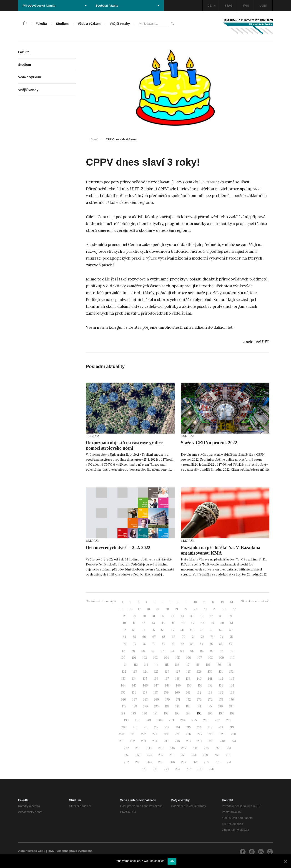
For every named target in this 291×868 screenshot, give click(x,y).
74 (222, 637)
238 (200, 741)
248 (195, 748)
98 (222, 651)
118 (198, 665)
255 (161, 755)
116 (177, 665)
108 (211, 658)
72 (202, 637)
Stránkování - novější (101, 601)
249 (207, 748)
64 (124, 637)
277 (200, 769)
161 (188, 693)
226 (188, 734)
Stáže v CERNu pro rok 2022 (209, 443)
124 (145, 672)
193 (177, 713)
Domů (94, 139)
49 (212, 623)
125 (156, 672)
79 (154, 644)
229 (222, 734)
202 (160, 720)
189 (134, 713)
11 (204, 602)
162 (199, 693)
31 (154, 616)
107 (200, 658)
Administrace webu (32, 851)
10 (195, 602)
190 (145, 713)
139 (188, 679)
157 (145, 693)
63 (231, 630)
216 (199, 727)
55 (153, 630)
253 (138, 755)
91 (153, 651)
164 (221, 693)
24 (205, 609)
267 (184, 762)
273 (155, 769)
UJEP (263, 6)
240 (222, 741)
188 (123, 713)
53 (134, 630)
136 (156, 679)
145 (134, 685)
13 (222, 602)
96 (202, 651)
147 (156, 685)
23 (196, 609)
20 (167, 609)
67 (154, 637)
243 (138, 748)
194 (188, 713)
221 (133, 734)
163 (210, 693)
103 (156, 658)
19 (158, 609)
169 (157, 700)
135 (145, 679)
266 (172, 762)
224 (166, 734)
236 (177, 741)
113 (146, 665)
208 (229, 720)
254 (149, 755)
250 (218, 748)
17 (139, 609)
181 (167, 706)
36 (202, 616)
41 (134, 623)
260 (217, 755)
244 (149, 748)
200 (138, 720)
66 (144, 637)
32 (163, 616)
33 (173, 616)
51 (232, 623)
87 (231, 644)
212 (156, 727)
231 (122, 741)
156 (134, 693)
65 (134, 637)
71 (193, 637)
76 (125, 644)
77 (135, 644)
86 (221, 644)
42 (143, 623)
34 (182, 616)
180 (156, 706)
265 (161, 762)
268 (195, 762)
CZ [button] (211, 6)
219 (232, 727)
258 (194, 755)
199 (126, 720)
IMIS (246, 6)
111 (126, 665)
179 (145, 706)
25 (215, 609)
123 (135, 672)
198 (232, 713)
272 (144, 769)
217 (210, 727)
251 (229, 748)
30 (144, 616)
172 (189, 700)
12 (213, 602)
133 (124, 679)
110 (232, 658)
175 (221, 700)
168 (145, 700)
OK (172, 861)
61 (211, 630)
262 (126, 762)
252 (127, 755)
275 (178, 769)
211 (146, 727)
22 (186, 609)
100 (123, 658)
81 (173, 644)
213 (167, 727)
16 (130, 609)
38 (221, 616)
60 (202, 630)
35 (192, 616)
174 (210, 700)
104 (167, 658)
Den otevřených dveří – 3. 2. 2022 (118, 548)
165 (232, 693)
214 (178, 727)
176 (232, 700)
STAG (229, 6)
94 (182, 651)
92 (162, 651)
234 (155, 741)
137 (167, 679)
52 (124, 630)
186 (221, 706)
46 (183, 623)
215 (189, 727)
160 (177, 693)
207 (217, 720)
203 (171, 720)
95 (192, 651)
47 (193, 623)
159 (166, 693)
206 (206, 720)
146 (145, 685)
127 (178, 672)
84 (202, 644)
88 (124, 651)
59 (192, 630)
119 (208, 665)
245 (161, 748)
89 (133, 651)
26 (225, 609)
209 (124, 727)
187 (231, 706)
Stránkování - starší (255, 601)
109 (222, 658)
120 (219, 665)
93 (172, 651)
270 (218, 762)
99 (231, 651)
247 (184, 748)
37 (211, 616)
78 (144, 644)
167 (135, 700)
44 (163, 623)
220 (122, 734)
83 (192, 644)
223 (155, 734)
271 (229, 762)
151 (200, 685)
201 (149, 720)
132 (231, 672)
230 (233, 734)
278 (211, 769)
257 (183, 755)
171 (178, 700)
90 (143, 651)
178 (135, 706)
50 (222, 623)
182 (177, 706)
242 (126, 748)
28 (125, 616)
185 (210, 706)
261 (228, 755)
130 (210, 672)
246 (172, 748)
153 (221, 685)
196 (210, 713)
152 (210, 685)
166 (124, 700)
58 (182, 630)
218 (221, 727)
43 (153, 623)
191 (156, 713)
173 (199, 700)
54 (144, 630)
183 (188, 706)
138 (177, 679)
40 (124, 623)
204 (183, 720)
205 (194, 720)
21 (177, 609)
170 (168, 700)
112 (136, 665)
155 (123, 693)
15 (121, 609)
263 (138, 762)
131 (221, 672)
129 (199, 672)
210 (135, 727)
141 (210, 679)
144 (123, 685)
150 (189, 685)
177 (124, 706)
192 (166, 713)
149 (178, 685)
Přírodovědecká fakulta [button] (55, 6)
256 (172, 755)
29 (134, 616)
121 (229, 665)
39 (230, 616)
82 (182, 644)
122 (124, 672)
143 (232, 679)
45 (173, 623)
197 (221, 713)
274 (166, 769)
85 (211, 644)
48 (202, 623)
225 (177, 734)
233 (144, 741)
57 (173, 630)
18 (148, 609)
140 (199, 679)
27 (234, 609)
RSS (51, 851)
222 (144, 734)
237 (189, 741)
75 (231, 637)
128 (189, 672)
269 (207, 762)
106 (189, 658)
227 (200, 734)
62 (221, 630)
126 (167, 672)
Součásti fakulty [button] (127, 6)
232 (132, 741)
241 (234, 741)
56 (163, 630)
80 (164, 644)
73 (212, 637)
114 (156, 665)
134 (134, 679)
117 (187, 665)
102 (145, 658)
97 (212, 651)
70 (184, 637)
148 (167, 685)
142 (221, 679)
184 (199, 706)
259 (206, 755)
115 (167, 665)
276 (189, 769)
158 (156, 693)
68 (164, 637)
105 (178, 658)
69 (174, 637)
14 (232, 602)
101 (134, 658)
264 (149, 762)
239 (211, 741)
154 (232, 685)
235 (166, 741)
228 (211, 734)
